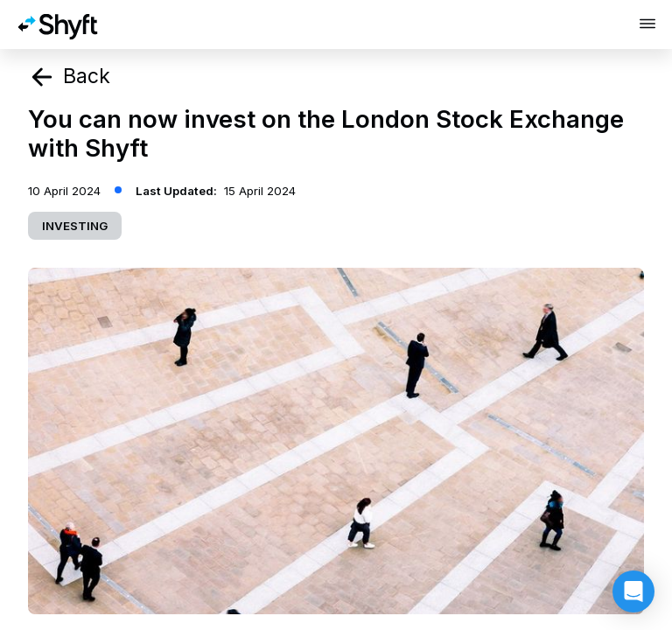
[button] (633, 591)
